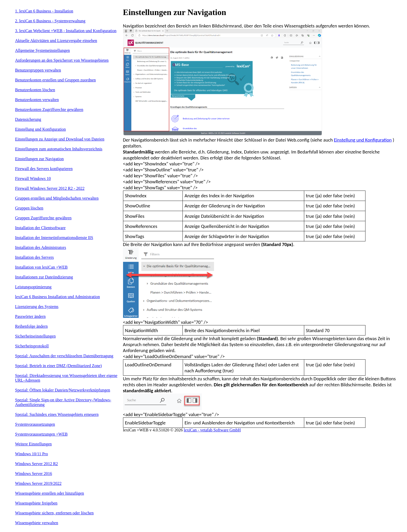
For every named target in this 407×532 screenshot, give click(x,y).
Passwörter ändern (30, 316)
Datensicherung (28, 119)
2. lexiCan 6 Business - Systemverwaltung (50, 21)
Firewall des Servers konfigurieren (44, 169)
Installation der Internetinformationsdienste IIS (54, 238)
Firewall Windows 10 (33, 178)
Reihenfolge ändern (31, 326)
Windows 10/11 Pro (32, 454)
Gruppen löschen (29, 208)
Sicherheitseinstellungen (35, 336)
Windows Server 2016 (33, 474)
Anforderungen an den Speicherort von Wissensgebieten (62, 60)
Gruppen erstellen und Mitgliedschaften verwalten (57, 198)
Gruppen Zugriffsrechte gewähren (43, 218)
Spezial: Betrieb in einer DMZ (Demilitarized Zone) (58, 366)
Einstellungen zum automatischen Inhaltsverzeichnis (59, 149)
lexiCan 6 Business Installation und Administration (57, 297)
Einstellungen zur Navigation (39, 159)
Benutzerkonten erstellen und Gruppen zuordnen (55, 80)
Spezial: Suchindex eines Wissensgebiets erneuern (57, 414)
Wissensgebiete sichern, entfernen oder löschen (54, 513)
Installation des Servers (34, 257)
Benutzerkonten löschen (35, 90)
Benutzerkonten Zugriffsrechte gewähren (49, 110)
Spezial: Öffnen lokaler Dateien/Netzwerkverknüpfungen (63, 390)
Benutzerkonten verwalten (37, 100)
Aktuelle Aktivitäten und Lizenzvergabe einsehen (56, 41)
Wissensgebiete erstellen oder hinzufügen (49, 493)
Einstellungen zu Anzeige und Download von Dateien (60, 139)
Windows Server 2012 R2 (36, 464)
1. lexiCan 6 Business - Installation (44, 11)
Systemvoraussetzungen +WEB (41, 434)
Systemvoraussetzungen (35, 424)
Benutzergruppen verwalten (38, 70)
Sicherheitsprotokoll (32, 346)
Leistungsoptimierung (33, 287)
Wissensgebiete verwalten (37, 523)
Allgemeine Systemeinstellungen (42, 50)
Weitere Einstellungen (33, 444)
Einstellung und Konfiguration (40, 129)
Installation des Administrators (40, 247)
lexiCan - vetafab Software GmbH (212, 430)
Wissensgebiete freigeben (36, 503)
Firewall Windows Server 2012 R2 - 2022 (50, 188)
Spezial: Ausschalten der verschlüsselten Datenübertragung (64, 356)
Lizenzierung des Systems (37, 307)
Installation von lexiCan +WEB (41, 267)
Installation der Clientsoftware (40, 228)
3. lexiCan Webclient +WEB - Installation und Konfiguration (66, 31)
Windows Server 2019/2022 (38, 483)
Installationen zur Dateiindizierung (44, 277)
